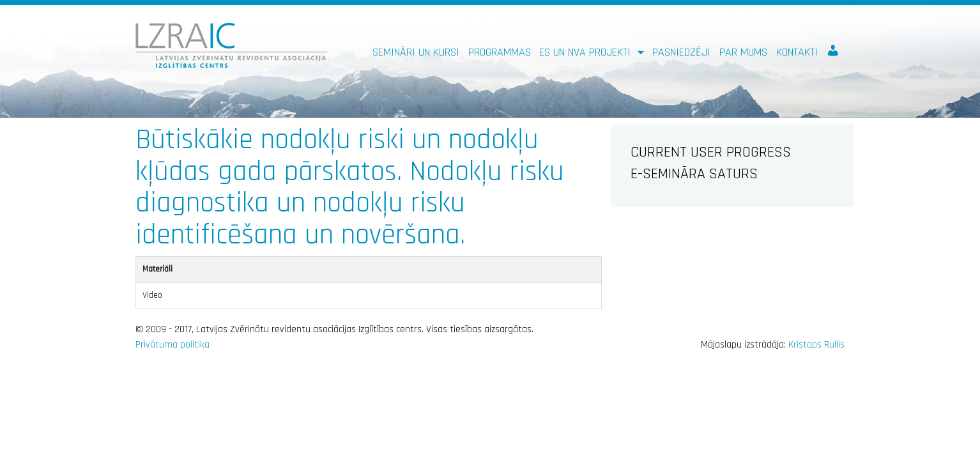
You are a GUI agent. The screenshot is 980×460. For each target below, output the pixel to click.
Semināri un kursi (416, 52)
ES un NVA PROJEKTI (586, 52)
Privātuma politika (172, 345)
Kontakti (797, 52)
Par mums (743, 52)
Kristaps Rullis (816, 345)
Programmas (500, 52)
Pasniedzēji (681, 52)
